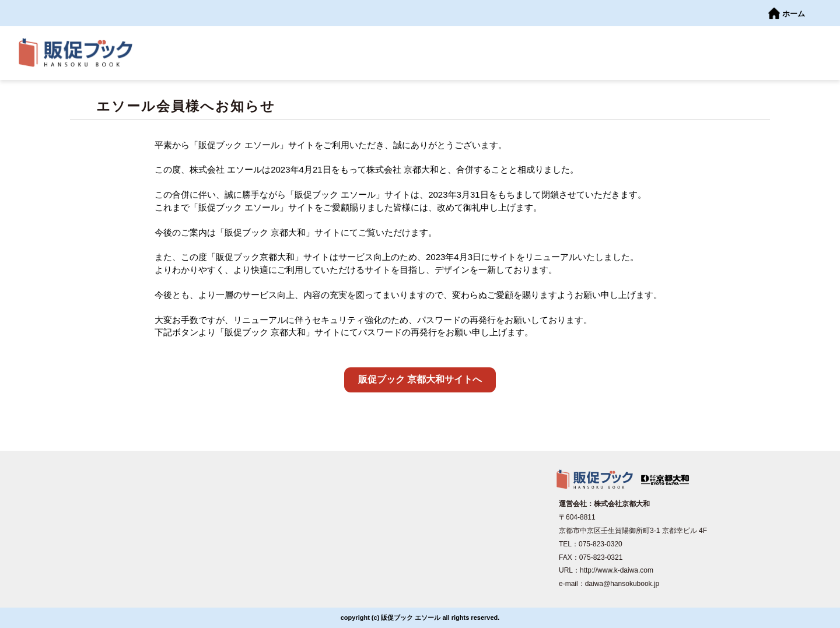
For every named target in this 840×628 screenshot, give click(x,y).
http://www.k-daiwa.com (617, 570)
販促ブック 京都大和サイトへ (420, 379)
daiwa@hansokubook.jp (622, 584)
